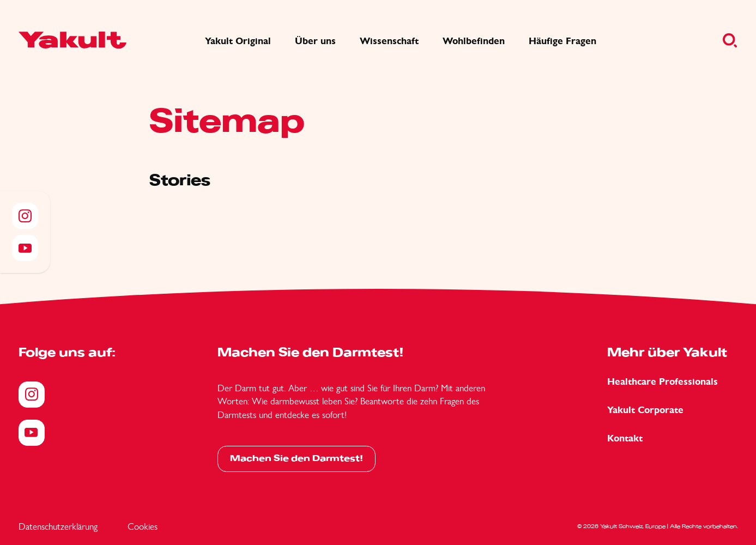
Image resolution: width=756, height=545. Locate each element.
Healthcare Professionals (663, 382)
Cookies (143, 526)
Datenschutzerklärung (58, 526)
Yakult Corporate (645, 410)
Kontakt (625, 438)
